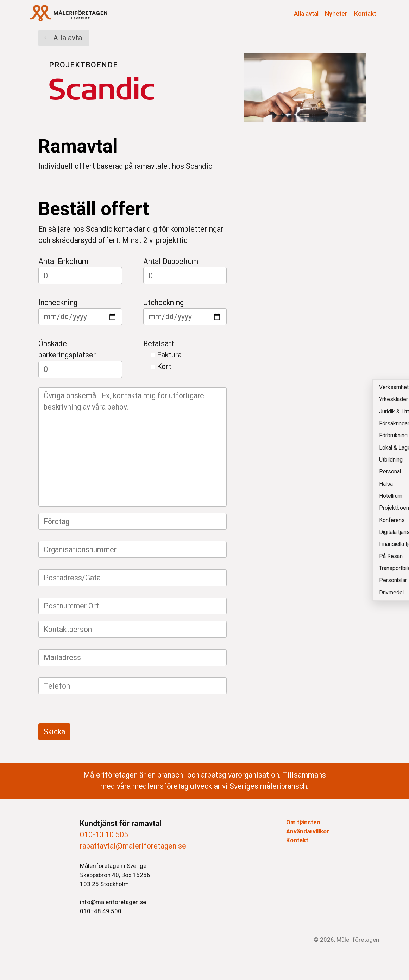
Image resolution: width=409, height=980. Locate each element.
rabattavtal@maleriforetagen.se (133, 846)
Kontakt (365, 14)
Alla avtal (306, 14)
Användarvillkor (308, 831)
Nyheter (336, 14)
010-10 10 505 (104, 835)
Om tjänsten (303, 822)
